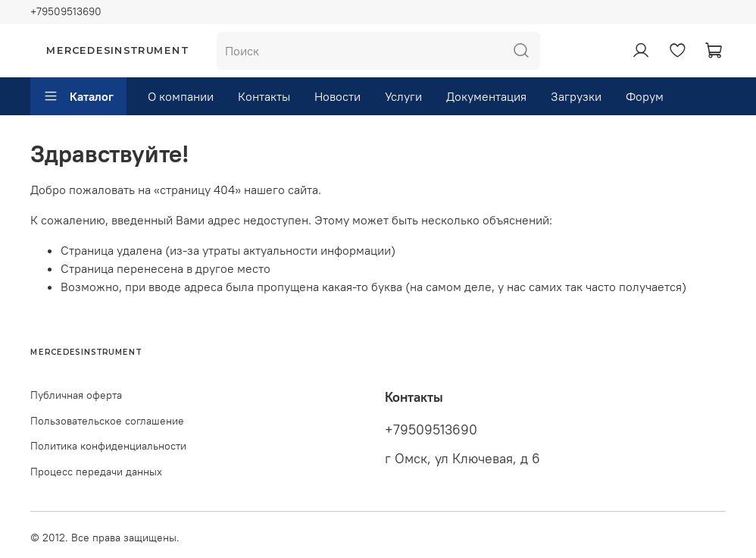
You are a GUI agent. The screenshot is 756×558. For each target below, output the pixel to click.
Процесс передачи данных (96, 472)
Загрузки (576, 96)
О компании (181, 96)
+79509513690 (66, 11)
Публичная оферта (76, 395)
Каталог (78, 96)
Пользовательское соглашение (107, 421)
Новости (337, 96)
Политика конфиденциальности (108, 446)
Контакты (264, 96)
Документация (486, 96)
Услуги (403, 96)
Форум (645, 96)
